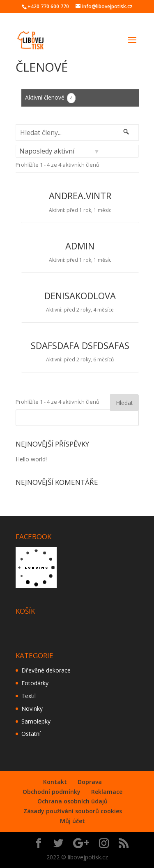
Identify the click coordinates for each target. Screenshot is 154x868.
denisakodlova (80, 296)
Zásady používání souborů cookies (73, 811)
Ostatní (31, 734)
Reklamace (107, 792)
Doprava (90, 782)
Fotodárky (35, 683)
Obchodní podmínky (52, 792)
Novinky (32, 709)
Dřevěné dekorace (46, 670)
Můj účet (72, 821)
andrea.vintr (80, 195)
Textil (29, 696)
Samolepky (36, 721)
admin (80, 246)
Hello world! (31, 459)
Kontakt (55, 782)
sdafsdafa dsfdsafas (80, 345)
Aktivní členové (50, 98)
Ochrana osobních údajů (72, 801)
